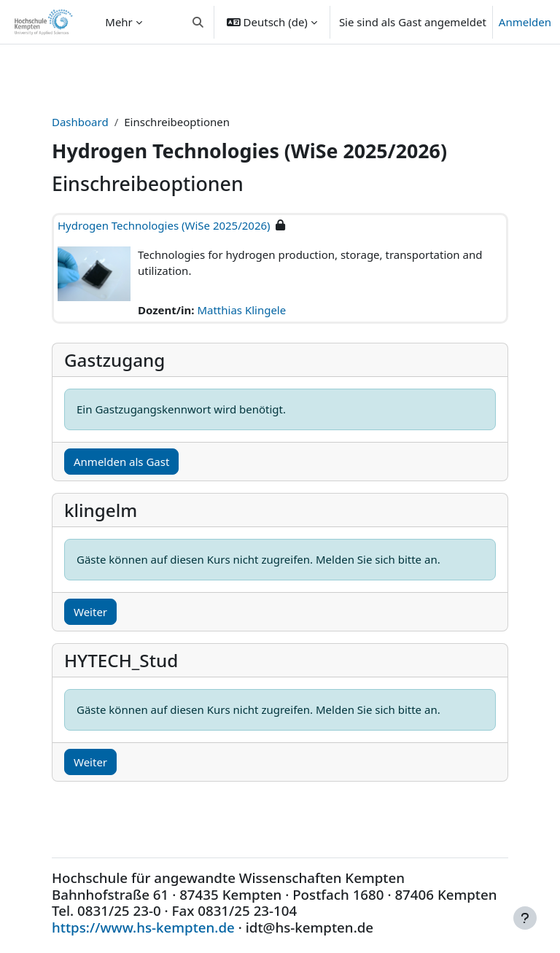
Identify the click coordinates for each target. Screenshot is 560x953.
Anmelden (525, 22)
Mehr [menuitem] (119, 22)
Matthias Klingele (241, 310)
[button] (198, 22)
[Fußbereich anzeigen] (525, 918)
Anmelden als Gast (121, 462)
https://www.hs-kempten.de (143, 927)
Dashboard (80, 122)
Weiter (90, 612)
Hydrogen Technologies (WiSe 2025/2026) (164, 225)
